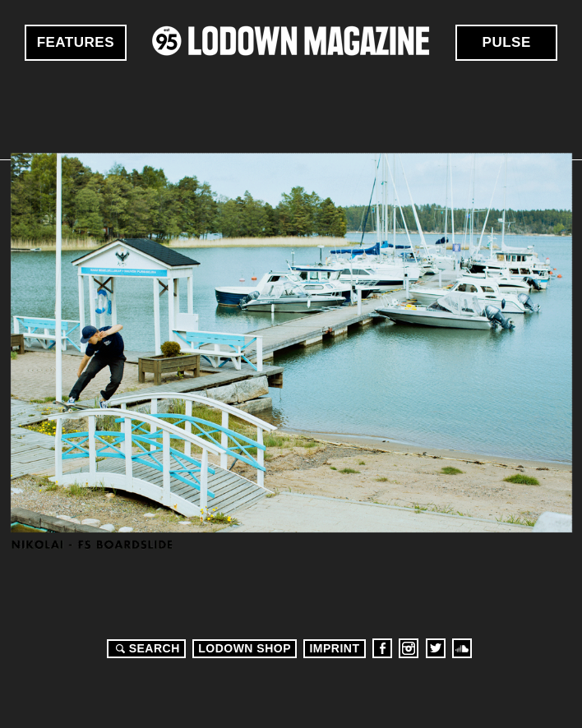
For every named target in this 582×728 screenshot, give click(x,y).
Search (145, 648)
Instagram (409, 648)
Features (76, 42)
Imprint (334, 648)
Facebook (382, 648)
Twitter (436, 648)
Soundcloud (462, 648)
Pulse (507, 42)
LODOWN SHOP (245, 648)
